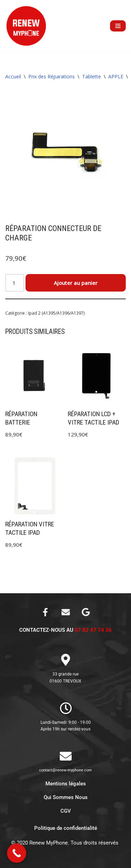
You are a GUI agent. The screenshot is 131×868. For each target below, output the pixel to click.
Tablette (92, 76)
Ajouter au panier (76, 283)
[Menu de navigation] (118, 26)
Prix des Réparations (52, 76)
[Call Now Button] (17, 853)
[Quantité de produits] (15, 283)
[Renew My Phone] (26, 26)
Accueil (13, 76)
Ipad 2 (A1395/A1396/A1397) (56, 313)
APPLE (116, 76)
